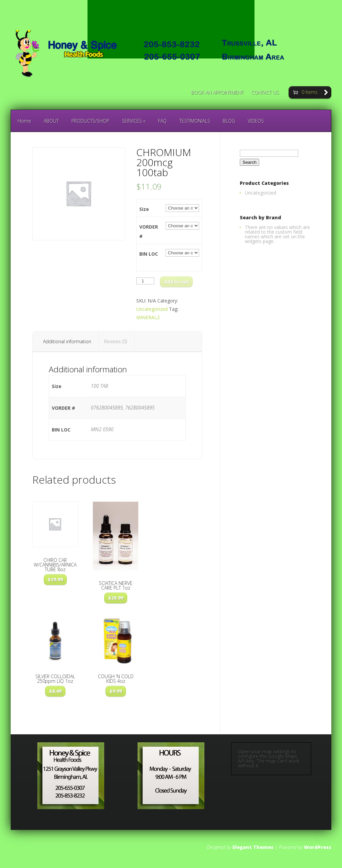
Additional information (67, 341)
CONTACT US (265, 93)
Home (24, 121)
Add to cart (176, 282)
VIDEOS (256, 121)
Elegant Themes (253, 847)
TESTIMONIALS (195, 121)
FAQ (162, 121)
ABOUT (51, 121)
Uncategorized (152, 309)
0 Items (310, 92)
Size (144, 209)
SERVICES (134, 121)
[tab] (67, 342)
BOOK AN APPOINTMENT (217, 93)
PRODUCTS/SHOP (90, 121)
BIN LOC (149, 254)
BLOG (229, 121)
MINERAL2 (148, 317)
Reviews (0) (116, 341)
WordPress (318, 847)
